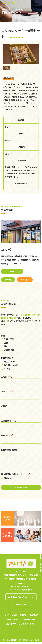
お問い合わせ (11, 626)
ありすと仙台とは (13, 622)
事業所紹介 (34, 617)
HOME (6, 617)
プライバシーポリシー (28, 626)
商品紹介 (23, 617)
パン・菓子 (25, 280)
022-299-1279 (16, 264)
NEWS (14, 617)
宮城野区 (8, 280)
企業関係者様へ (30, 622)
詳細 (12, 271)
